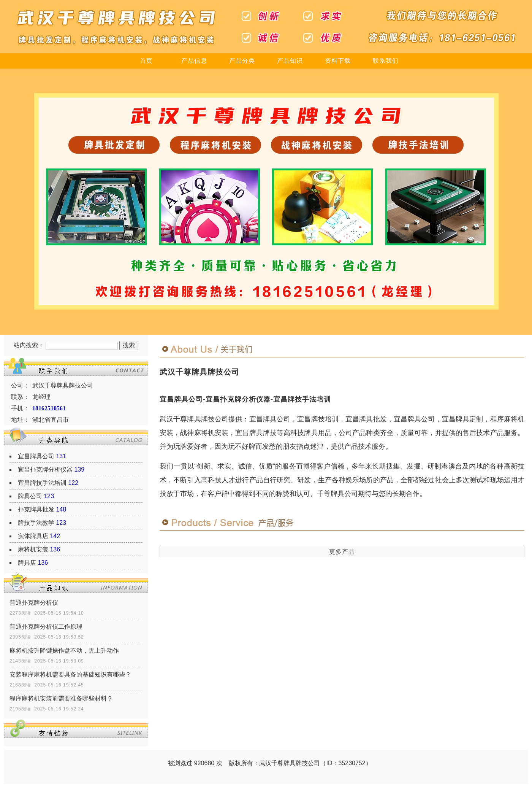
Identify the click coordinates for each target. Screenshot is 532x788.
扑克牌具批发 (36, 509)
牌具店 (27, 563)
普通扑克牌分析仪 (34, 603)
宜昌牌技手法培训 (42, 483)
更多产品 (342, 552)
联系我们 (386, 61)
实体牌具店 (33, 536)
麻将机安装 (33, 549)
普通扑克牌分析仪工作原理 (46, 627)
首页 (146, 61)
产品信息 (194, 61)
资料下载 (338, 61)
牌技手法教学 (36, 523)
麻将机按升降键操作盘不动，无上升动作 (64, 651)
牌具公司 (30, 496)
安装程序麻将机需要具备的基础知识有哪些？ (70, 674)
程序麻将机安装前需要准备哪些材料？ (61, 698)
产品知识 (290, 61)
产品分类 (242, 61)
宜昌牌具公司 (36, 456)
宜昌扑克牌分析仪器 (45, 469)
